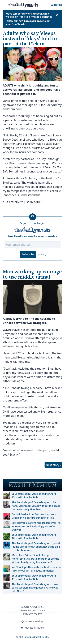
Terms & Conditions (32, 610)
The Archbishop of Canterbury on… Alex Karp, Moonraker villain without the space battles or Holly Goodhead (36, 506)
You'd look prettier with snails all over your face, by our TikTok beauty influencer (36, 569)
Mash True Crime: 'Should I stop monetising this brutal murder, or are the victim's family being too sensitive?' (35, 559)
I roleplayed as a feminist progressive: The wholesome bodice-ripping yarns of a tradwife (36, 526)
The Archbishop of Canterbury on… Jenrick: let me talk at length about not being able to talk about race (37, 547)
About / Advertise (32, 607)
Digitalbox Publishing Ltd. (36, 637)
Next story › (53, 465)
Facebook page (33, 21)
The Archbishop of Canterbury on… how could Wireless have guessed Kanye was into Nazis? (35, 588)
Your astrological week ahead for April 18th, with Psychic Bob (34, 536)
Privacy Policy (32, 614)
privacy (42, 254)
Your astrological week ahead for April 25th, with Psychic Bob (34, 496)
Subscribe (28, 254)
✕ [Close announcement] (57, 15)
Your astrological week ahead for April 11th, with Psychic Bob (34, 577)
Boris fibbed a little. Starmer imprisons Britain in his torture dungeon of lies (34, 516)
